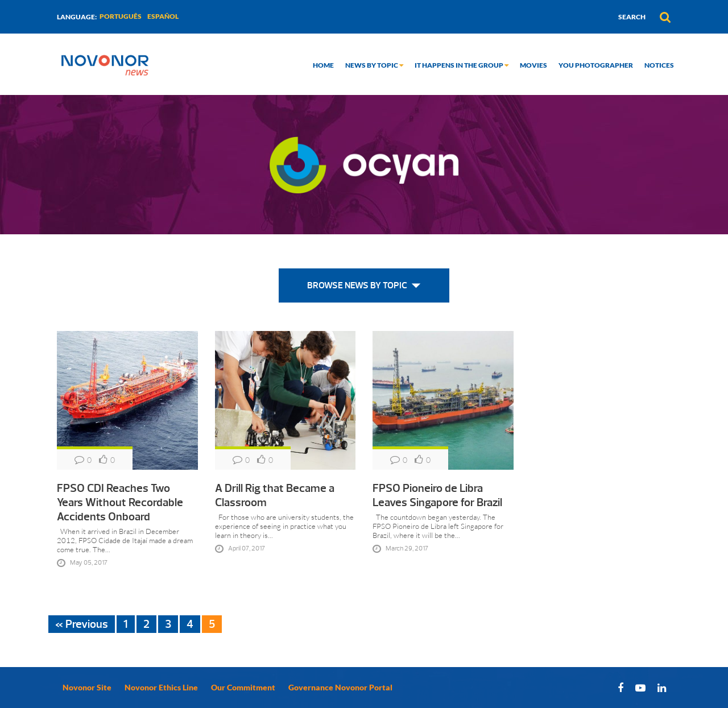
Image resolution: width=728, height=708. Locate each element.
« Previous (82, 624)
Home (323, 65)
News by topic (374, 65)
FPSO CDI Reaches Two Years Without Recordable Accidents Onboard (120, 502)
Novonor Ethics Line (161, 687)
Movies (533, 65)
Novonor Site (87, 687)
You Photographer (596, 65)
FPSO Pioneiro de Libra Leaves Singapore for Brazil (437, 495)
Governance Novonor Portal (340, 687)
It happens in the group (462, 65)
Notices (659, 65)
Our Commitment (243, 687)
